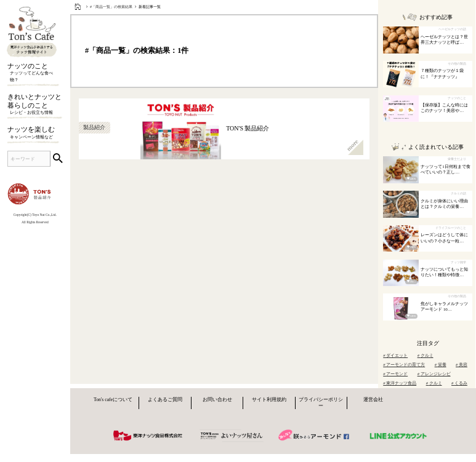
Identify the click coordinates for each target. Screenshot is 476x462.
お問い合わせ (217, 400)
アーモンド (395, 374)
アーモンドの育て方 (404, 364)
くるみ (459, 383)
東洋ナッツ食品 (400, 383)
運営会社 (373, 400)
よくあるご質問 (165, 400)
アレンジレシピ (434, 374)
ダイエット (395, 355)
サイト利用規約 (269, 400)
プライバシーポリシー (321, 403)
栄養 (441, 364)
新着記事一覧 (150, 7)
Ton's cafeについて (113, 400)
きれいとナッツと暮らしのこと (35, 105)
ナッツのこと (35, 73)
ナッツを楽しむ (35, 133)
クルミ (426, 355)
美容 (462, 364)
